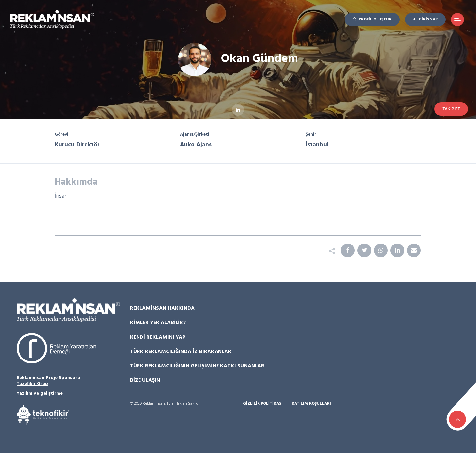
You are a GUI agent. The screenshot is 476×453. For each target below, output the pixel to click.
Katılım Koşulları (311, 404)
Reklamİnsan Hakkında (162, 308)
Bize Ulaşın (145, 380)
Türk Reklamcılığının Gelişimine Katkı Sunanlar (197, 366)
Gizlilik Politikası (263, 404)
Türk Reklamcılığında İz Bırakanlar (181, 352)
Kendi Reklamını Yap (158, 337)
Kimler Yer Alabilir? (158, 323)
